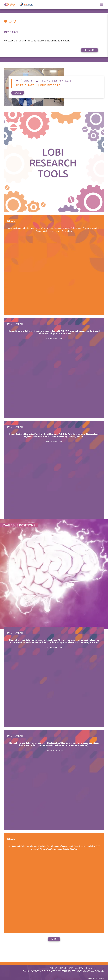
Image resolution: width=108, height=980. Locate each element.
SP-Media (100, 979)
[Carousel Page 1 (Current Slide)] (6, 21)
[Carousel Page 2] (10, 21)
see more (89, 50)
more (54, 939)
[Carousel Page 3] (14, 21)
